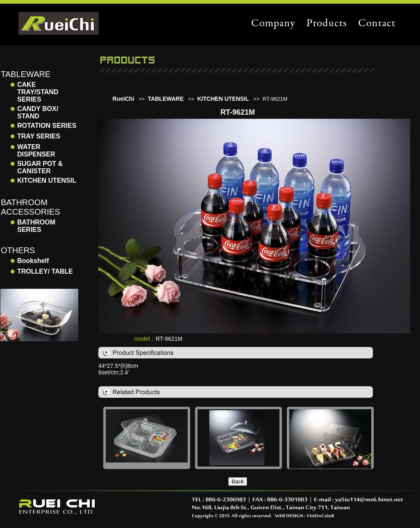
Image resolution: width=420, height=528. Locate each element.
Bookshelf (33, 261)
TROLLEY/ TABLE (45, 271)
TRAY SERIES (39, 136)
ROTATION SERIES (47, 126)
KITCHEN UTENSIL (47, 180)
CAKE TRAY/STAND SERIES (38, 92)
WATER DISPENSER (36, 151)
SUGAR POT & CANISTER (40, 167)
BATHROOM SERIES (36, 226)
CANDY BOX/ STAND (38, 112)
